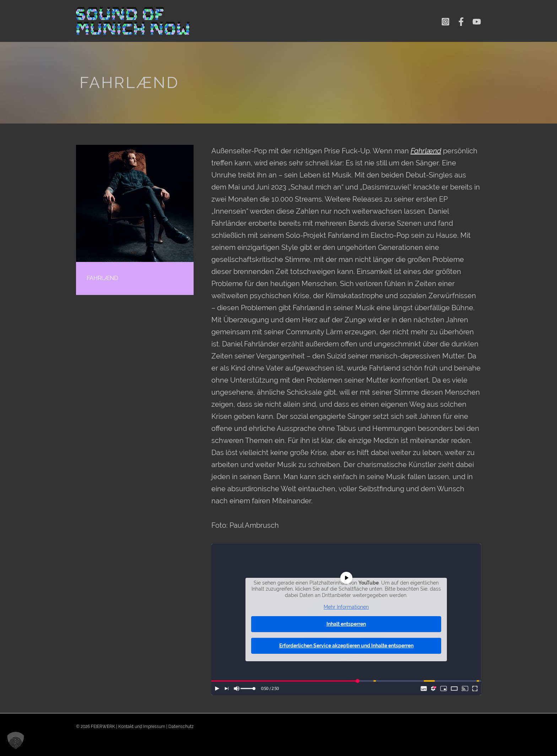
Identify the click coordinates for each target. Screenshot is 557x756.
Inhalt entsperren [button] (346, 624)
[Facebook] (461, 22)
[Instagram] (445, 22)
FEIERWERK (103, 727)
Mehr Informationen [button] (346, 607)
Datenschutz (181, 727)
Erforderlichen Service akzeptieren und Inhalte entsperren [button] (346, 645)
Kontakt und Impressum (142, 727)
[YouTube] (477, 22)
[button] (16, 740)
